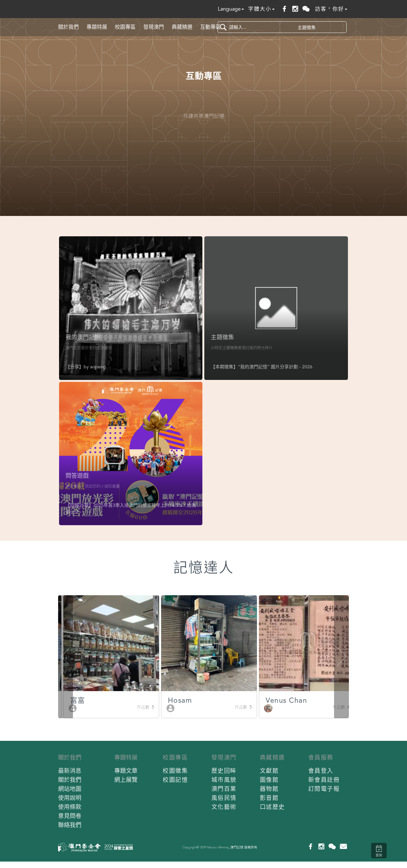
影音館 (269, 798)
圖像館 (269, 780)
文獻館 (269, 771)
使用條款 (70, 807)
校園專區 (125, 27)
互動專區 (210, 27)
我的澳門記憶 (83, 337)
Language (231, 9)
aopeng (98, 367)
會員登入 (321, 771)
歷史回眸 (224, 771)
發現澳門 (154, 27)
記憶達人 (204, 568)
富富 (171, 700)
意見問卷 (70, 816)
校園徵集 (175, 771)
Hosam (273, 700)
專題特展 (97, 27)
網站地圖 (70, 789)
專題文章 (126, 771)
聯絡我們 (70, 825)
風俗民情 (224, 798)
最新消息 (70, 771)
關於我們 (68, 27)
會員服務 (321, 757)
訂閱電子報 (324, 789)
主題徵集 (222, 337)
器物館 (269, 789)
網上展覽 (126, 780)
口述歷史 (272, 807)
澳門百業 (224, 789)
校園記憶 (175, 780)
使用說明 (70, 798)
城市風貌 (224, 780)
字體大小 (261, 9)
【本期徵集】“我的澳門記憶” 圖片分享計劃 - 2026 (262, 367)
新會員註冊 (324, 780)
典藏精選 (182, 27)
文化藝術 (224, 807)
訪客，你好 (331, 9)
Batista (77, 700)
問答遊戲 (77, 476)
